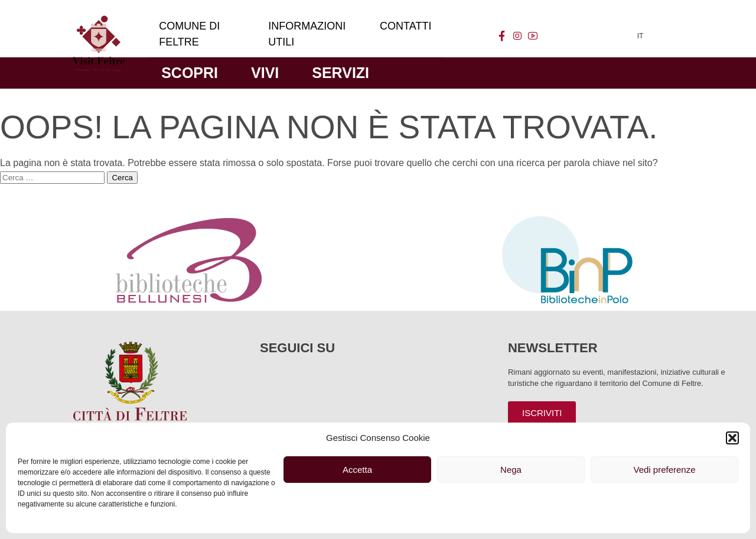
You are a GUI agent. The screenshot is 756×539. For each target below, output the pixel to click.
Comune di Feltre (189, 34)
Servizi (340, 73)
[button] (732, 438)
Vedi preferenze (664, 470)
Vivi (265, 73)
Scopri (190, 73)
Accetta (357, 470)
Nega (511, 470)
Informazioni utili (307, 34)
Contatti (405, 26)
